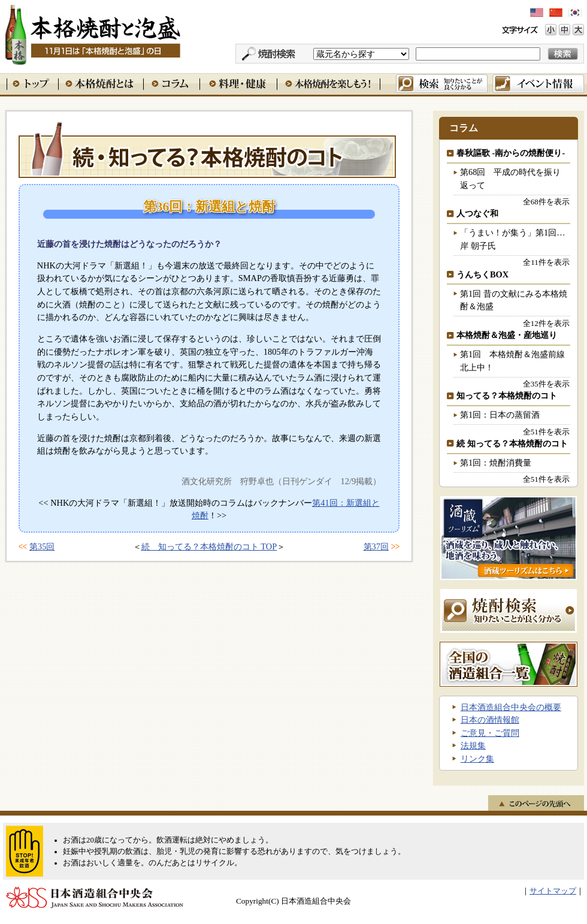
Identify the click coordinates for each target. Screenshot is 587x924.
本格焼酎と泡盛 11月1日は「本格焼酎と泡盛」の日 (92, 33)
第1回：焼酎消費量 (496, 463)
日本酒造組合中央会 (95, 898)
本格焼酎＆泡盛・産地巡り (507, 335)
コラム (171, 84)
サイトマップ (553, 891)
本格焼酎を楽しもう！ (329, 84)
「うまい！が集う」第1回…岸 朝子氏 (513, 239)
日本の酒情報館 (490, 720)
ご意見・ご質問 (490, 733)
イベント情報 (538, 84)
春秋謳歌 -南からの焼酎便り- (511, 153)
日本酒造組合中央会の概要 (511, 707)
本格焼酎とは (101, 84)
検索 (442, 84)
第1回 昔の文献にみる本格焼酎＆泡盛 (514, 300)
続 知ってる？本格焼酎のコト (207, 149)
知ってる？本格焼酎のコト (507, 395)
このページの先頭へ (536, 803)
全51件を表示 (546, 432)
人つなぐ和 (477, 213)
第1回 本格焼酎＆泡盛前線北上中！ (512, 361)
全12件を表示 (546, 323)
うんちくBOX (482, 274)
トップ (32, 84)
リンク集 (477, 759)
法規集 (473, 745)
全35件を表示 (546, 384)
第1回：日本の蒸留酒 (500, 415)
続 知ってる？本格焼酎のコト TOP (209, 546)
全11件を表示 (546, 262)
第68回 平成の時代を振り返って (510, 179)
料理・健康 (238, 84)
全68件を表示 (546, 202)
